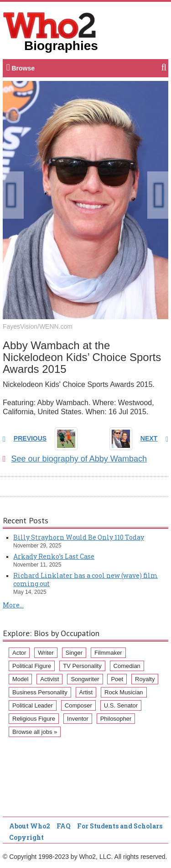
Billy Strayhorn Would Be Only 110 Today (79, 537)
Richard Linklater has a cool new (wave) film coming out (85, 580)
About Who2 (30, 826)
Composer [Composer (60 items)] (78, 705)
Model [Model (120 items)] (20, 679)
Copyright (26, 837)
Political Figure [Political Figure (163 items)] (32, 666)
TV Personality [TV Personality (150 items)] (82, 666)
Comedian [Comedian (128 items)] (127, 666)
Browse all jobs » (35, 732)
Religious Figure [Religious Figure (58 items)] (34, 719)
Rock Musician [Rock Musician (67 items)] (124, 692)
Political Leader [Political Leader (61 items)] (33, 705)
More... (13, 605)
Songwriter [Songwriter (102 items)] (85, 679)
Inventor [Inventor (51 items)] (78, 719)
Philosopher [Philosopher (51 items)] (116, 719)
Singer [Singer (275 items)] (74, 653)
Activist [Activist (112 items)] (49, 679)
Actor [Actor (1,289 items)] (19, 653)
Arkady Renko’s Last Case (54, 556)
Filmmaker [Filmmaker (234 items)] (108, 653)
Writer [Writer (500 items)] (46, 653)
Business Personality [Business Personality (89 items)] (40, 692)
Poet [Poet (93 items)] (117, 679)
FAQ (64, 826)
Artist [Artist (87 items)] (86, 692)
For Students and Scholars (120, 826)
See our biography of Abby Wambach (75, 459)
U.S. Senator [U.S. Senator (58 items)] (121, 705)
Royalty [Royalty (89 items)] (145, 679)
